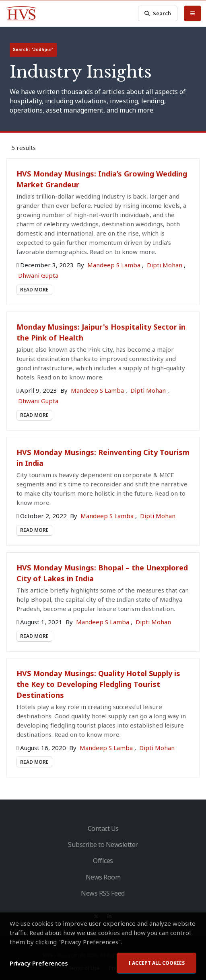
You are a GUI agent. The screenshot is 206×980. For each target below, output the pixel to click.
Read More (34, 290)
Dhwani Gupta (38, 275)
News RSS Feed (103, 893)
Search (158, 13)
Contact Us (103, 828)
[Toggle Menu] (193, 13)
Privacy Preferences (39, 963)
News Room (103, 877)
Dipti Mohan (165, 265)
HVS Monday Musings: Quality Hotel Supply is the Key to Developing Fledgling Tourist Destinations (98, 684)
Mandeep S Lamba (115, 265)
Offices (103, 861)
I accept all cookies (157, 963)
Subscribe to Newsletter (103, 845)
